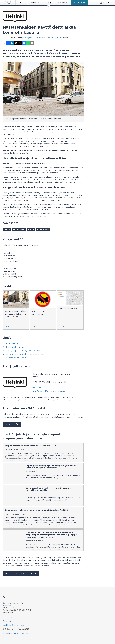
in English (15, 634)
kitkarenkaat (19, 229)
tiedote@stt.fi (8, 605)
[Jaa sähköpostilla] (32, 43)
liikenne (31, 229)
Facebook (7, 617)
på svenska (24, 634)
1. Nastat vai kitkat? (11, 343)
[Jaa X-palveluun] (16, 43)
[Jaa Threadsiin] (20, 43)
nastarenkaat (43, 229)
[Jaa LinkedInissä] (12, 43)
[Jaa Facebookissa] (8, 43)
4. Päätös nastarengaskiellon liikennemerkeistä (24, 354)
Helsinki (7, 229)
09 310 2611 (37, 388)
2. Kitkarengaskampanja (13, 347)
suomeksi (6, 634)
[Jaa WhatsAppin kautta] (28, 43)
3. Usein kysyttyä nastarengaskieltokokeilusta (23, 351)
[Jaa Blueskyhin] (24, 43)
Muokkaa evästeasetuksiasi (13, 625)
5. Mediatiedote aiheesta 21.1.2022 (18, 358)
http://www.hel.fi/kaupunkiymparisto (49, 391)
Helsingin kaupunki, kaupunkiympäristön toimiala (42, 38)
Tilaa (12, 425)
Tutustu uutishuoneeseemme (21, 573)
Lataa (7, 326)
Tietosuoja (7, 621)
